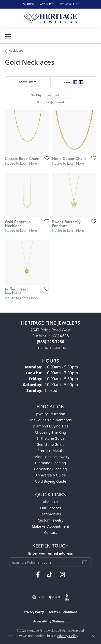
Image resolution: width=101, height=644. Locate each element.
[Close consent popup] (93, 636)
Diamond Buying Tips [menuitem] (50, 426)
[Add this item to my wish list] (45, 158)
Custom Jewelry (50, 520)
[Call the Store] (51, 342)
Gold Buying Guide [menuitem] (50, 481)
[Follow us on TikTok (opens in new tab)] (50, 575)
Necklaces (16, 51)
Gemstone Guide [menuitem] (51, 444)
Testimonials (50, 514)
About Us (51, 502)
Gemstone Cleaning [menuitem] (50, 469)
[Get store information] (50, 348)
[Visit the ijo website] (54, 597)
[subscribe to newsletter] (85, 562)
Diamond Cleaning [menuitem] (50, 463)
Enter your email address (51, 553)
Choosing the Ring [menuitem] (50, 432)
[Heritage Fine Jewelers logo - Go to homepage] (50, 19)
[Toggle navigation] (8, 36)
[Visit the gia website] (38, 597)
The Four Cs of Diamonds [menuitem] (50, 420)
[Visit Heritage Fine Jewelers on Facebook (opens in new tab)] (38, 575)
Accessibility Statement (50, 621)
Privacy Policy (34, 612)
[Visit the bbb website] (67, 597)
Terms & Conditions (63, 612)
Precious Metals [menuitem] (50, 451)
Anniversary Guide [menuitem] (50, 475)
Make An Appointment (51, 526)
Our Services (50, 508)
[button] (28, 4)
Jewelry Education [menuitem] (50, 414)
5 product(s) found (51, 102)
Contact (50, 532)
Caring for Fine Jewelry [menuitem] (50, 457)
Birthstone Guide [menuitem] (50, 438)
